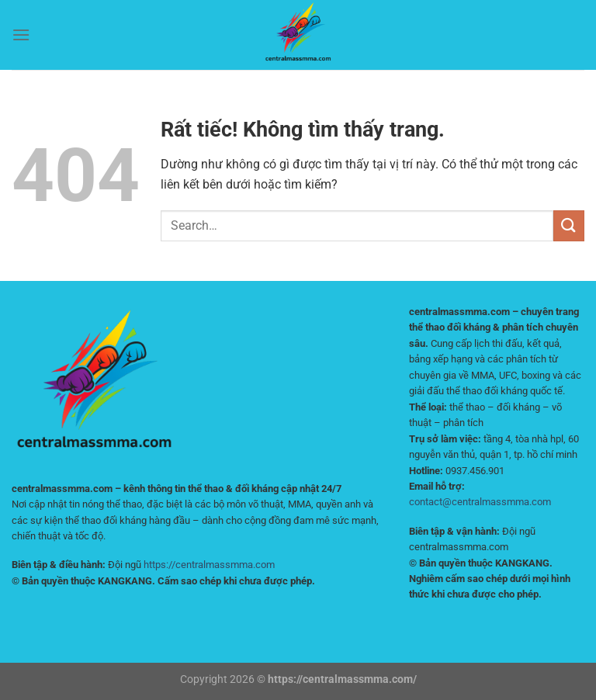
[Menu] (21, 35)
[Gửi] (569, 225)
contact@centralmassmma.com (480, 502)
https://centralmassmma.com (209, 565)
